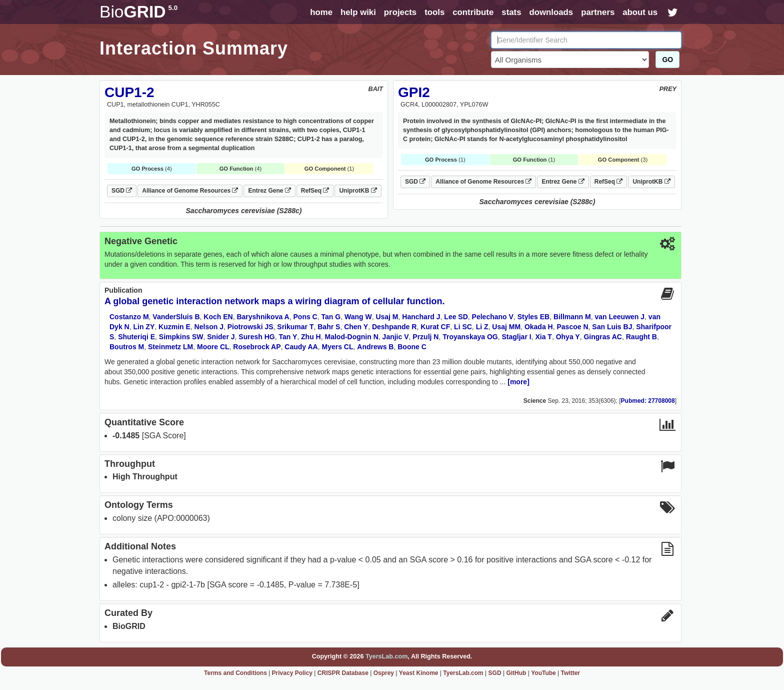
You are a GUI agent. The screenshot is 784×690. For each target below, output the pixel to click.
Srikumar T (295, 327)
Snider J (221, 337)
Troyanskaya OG (470, 337)
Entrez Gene (269, 191)
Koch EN (218, 317)
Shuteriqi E (136, 337)
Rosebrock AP (257, 347)
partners (598, 12)
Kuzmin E (174, 327)
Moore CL (213, 347)
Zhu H (311, 337)
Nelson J (209, 327)
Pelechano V (493, 317)
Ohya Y (568, 337)
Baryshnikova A (263, 317)
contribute (473, 12)
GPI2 (414, 92)
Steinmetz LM (170, 347)
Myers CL (338, 347)
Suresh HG (256, 337)
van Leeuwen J (619, 317)
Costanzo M (129, 317)
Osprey (384, 673)
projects (400, 12)
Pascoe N (572, 327)
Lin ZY (144, 327)
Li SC (463, 327)
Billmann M (572, 317)
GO (667, 60)
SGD (122, 191)
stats (511, 12)
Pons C (305, 317)
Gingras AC (603, 337)
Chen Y (356, 327)
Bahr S (329, 327)
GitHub (516, 673)
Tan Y (288, 337)
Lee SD (456, 317)
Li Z (482, 327)
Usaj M (387, 317)
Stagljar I (517, 337)
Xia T (543, 337)
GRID (138, 12)
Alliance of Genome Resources (190, 191)
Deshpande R (394, 327)
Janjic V (396, 337)
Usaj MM (506, 327)
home (321, 12)
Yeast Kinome (419, 673)
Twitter (570, 673)
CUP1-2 (129, 92)
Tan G (331, 317)
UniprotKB (358, 191)
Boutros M (127, 347)
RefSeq (315, 191)
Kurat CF (435, 327)
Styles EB (534, 317)
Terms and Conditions (235, 673)
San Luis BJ (612, 327)
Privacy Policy (292, 673)
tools (434, 12)
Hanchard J (421, 317)
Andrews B (375, 347)
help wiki (358, 12)
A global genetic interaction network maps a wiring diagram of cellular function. (274, 301)
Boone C (412, 347)
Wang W (358, 317)
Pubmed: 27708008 (648, 401)
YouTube (543, 673)
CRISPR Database (343, 673)
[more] (518, 382)
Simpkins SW (181, 337)
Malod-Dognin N (352, 337)
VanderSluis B (176, 317)
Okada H (539, 327)
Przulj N (425, 337)
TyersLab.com (386, 656)
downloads (551, 12)
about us (640, 12)
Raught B (641, 337)
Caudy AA (301, 347)
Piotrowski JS (250, 327)
